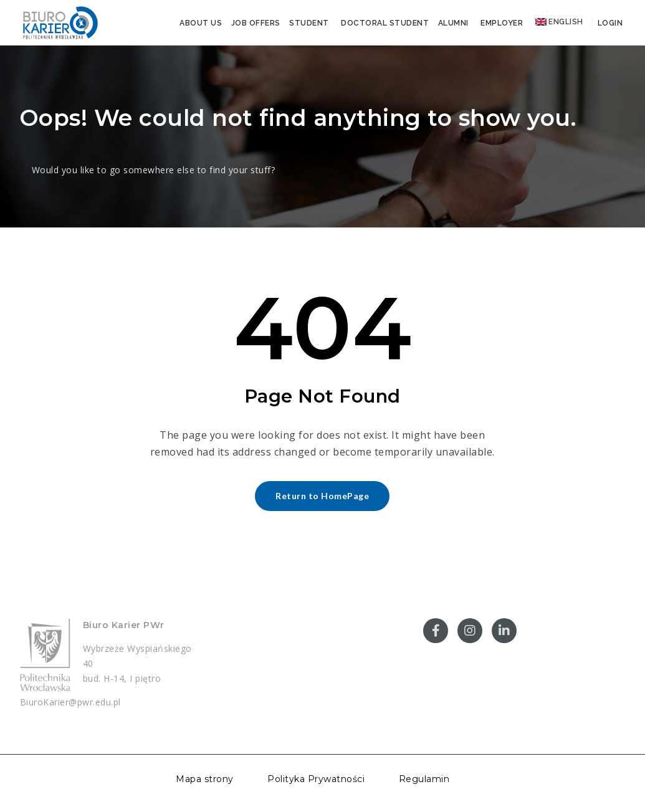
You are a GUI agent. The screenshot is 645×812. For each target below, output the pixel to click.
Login (609, 23)
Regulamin (424, 779)
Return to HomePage (322, 496)
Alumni (453, 23)
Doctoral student (385, 23)
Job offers (256, 23)
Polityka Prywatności (316, 779)
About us (201, 23)
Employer (502, 23)
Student (309, 23)
